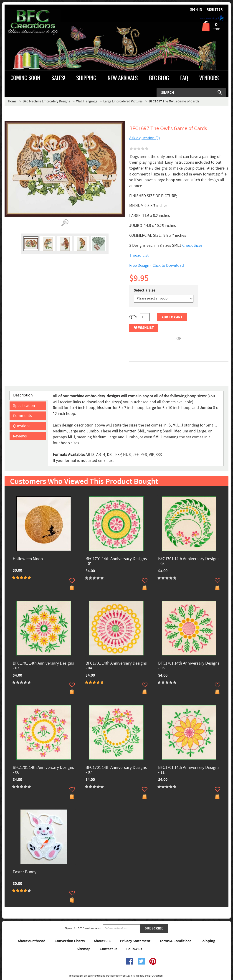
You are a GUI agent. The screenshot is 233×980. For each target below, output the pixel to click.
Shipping (208, 941)
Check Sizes (192, 245)
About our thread (32, 941)
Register (215, 10)
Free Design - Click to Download (157, 265)
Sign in (196, 10)
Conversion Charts (70, 941)
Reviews (20, 436)
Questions (22, 426)
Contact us (108, 949)
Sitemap (84, 949)
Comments (22, 416)
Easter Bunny (25, 872)
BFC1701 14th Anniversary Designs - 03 (189, 561)
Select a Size (145, 290)
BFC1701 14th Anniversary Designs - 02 (43, 666)
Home (12, 101)
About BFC (102, 941)
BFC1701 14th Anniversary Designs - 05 (189, 666)
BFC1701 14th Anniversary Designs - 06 (43, 770)
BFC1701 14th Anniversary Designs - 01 (116, 561)
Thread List (139, 255)
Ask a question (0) (144, 138)
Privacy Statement (135, 941)
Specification (24, 406)
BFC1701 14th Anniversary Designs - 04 (116, 666)
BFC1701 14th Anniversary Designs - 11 (189, 770)
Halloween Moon (28, 559)
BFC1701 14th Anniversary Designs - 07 (116, 770)
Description (23, 395)
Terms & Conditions (175, 941)
